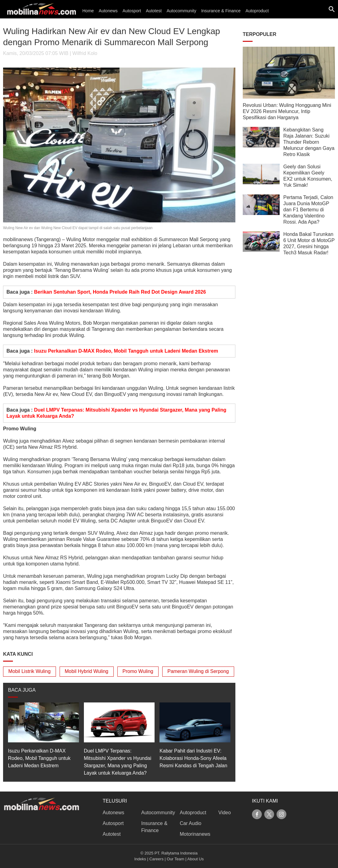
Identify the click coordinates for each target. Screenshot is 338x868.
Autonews (108, 11)
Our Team (176, 859)
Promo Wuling (138, 671)
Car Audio (191, 823)
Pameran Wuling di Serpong (198, 671)
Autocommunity (181, 11)
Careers (156, 859)
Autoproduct (257, 11)
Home (88, 11)
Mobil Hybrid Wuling (87, 671)
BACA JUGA (22, 690)
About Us (196, 859)
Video (225, 813)
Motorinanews (195, 834)
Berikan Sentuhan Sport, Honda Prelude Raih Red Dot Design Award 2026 (120, 292)
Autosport (132, 11)
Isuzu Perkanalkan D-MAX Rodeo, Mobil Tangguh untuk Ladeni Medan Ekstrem (126, 351)
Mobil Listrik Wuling (29, 671)
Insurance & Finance (221, 11)
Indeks (140, 859)
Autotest (154, 11)
